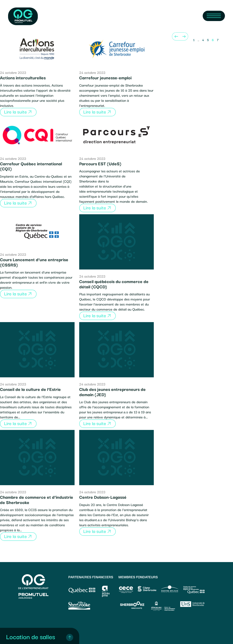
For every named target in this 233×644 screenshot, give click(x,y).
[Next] (184, 36)
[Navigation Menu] (214, 16)
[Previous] (176, 36)
